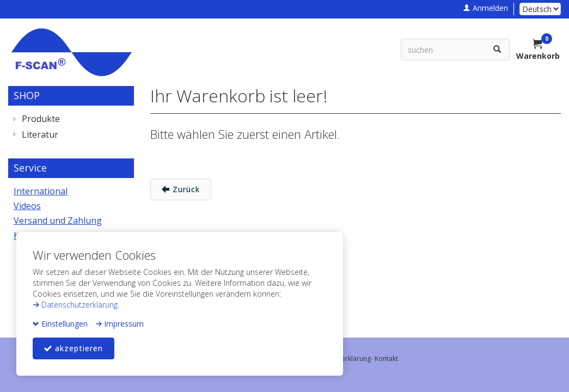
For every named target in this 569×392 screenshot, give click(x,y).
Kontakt (386, 359)
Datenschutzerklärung (75, 305)
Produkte (41, 119)
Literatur (40, 134)
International (41, 191)
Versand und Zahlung (58, 220)
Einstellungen (60, 324)
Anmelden (485, 8)
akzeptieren (74, 348)
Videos (27, 206)
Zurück (181, 189)
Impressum (120, 324)
